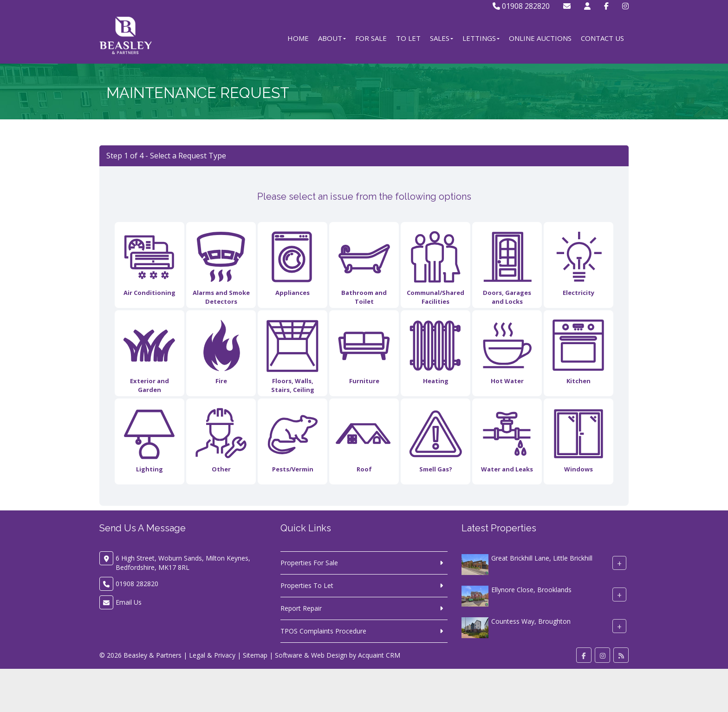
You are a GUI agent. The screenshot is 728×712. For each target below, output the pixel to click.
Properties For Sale (309, 563)
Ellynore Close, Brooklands (531, 590)
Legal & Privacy (212, 655)
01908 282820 (521, 6)
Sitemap (255, 655)
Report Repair (301, 608)
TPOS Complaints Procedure (323, 631)
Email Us (129, 602)
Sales (442, 38)
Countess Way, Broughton (531, 621)
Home (298, 38)
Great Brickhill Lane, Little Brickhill (542, 558)
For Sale (371, 38)
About (332, 38)
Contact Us (602, 38)
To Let (408, 38)
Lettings (481, 38)
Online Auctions (540, 38)
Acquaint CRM (379, 655)
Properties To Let (307, 585)
